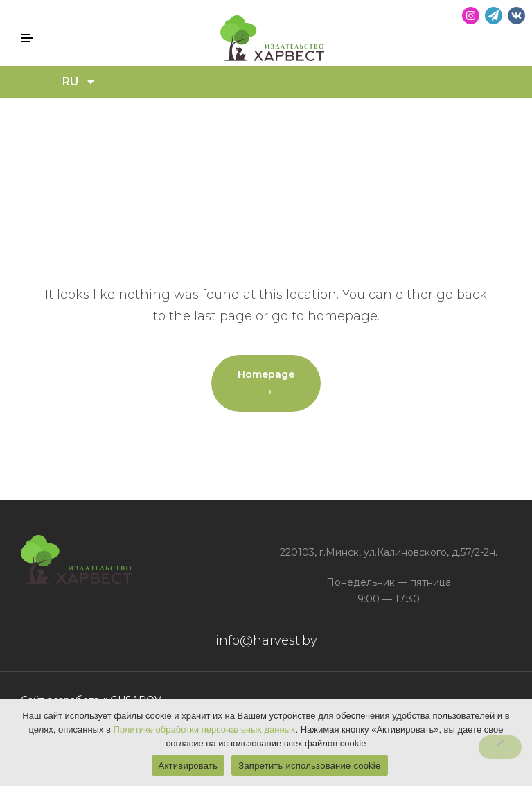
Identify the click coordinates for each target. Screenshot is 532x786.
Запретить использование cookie (309, 766)
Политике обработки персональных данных (205, 730)
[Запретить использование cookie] (500, 747)
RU (79, 82)
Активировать (188, 766)
